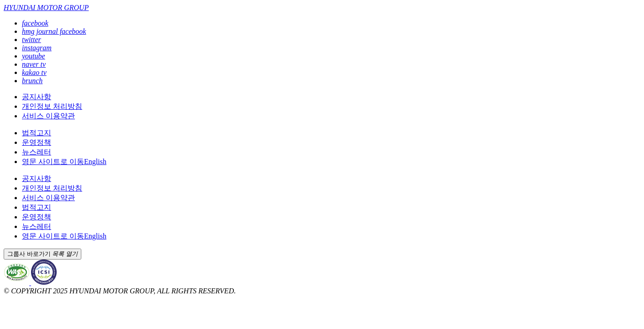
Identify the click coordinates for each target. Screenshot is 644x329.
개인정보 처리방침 (52, 106)
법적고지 (37, 133)
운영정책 (37, 142)
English (64, 162)
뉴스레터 (37, 152)
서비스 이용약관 (48, 116)
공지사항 (37, 97)
